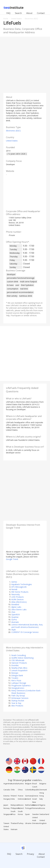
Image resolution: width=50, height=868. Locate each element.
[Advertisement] (25, 64)
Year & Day (16, 703)
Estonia (6, 796)
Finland (14, 796)
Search (18, 13)
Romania (36, 808)
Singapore (8, 814)
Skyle (14, 630)
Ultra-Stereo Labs (19, 609)
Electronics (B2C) (13, 131)
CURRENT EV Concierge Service (25, 632)
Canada (7, 790)
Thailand (14, 823)
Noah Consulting (19, 655)
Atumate (15, 622)
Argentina (7, 784)
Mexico (21, 805)
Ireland (28, 799)
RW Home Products (20, 592)
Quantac (15, 617)
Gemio (14, 582)
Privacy (30, 854)
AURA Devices (17, 599)
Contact (41, 13)
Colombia (29, 790)
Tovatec (15, 678)
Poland (21, 808)
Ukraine (28, 823)
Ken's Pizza (16, 680)
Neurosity (16, 594)
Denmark (43, 790)
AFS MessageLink (19, 587)
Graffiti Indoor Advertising (22, 658)
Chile (13, 790)
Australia (14, 784)
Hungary (7, 799)
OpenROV (16, 615)
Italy (41, 799)
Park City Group (18, 696)
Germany (29, 796)
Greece (35, 796)
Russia (42, 808)
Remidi (14, 589)
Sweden (36, 814)
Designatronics (18, 688)
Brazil (35, 784)
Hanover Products (19, 663)
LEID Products (18, 597)
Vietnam (14, 829)
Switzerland (44, 814)
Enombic (15, 665)
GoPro (14, 620)
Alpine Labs (16, 607)
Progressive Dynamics (21, 685)
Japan (6, 805)
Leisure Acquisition (19, 670)
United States (12, 141)
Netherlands (30, 805)
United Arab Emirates (36, 820)
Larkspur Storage (19, 683)
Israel (35, 799)
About (29, 13)
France (21, 796)
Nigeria (42, 805)
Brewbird (15, 604)
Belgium (28, 784)
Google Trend (12, 559)
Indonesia (22, 799)
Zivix (13, 612)
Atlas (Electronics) (19, 602)
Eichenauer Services (20, 698)
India (13, 799)
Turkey (21, 823)
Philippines (15, 808)
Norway (7, 808)
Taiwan (6, 823)
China (20, 790)
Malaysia (14, 805)
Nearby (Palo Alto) (19, 668)
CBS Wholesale (18, 660)
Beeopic (15, 673)
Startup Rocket (18, 701)
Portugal (28, 808)
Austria (21, 784)
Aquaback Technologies (22, 584)
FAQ (8, 13)
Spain (27, 814)
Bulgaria (43, 784)
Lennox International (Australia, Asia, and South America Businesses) (27, 626)
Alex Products (17, 706)
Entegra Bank (17, 675)
